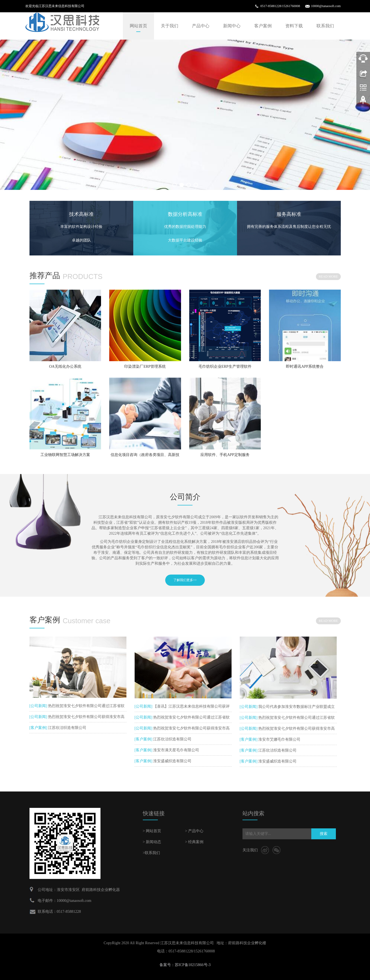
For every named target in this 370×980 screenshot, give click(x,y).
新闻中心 (232, 26)
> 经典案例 (194, 842)
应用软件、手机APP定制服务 (225, 455)
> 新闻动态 (152, 842)
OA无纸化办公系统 (65, 367)
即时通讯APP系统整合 (305, 367)
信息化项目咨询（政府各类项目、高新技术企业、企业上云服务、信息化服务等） (145, 457)
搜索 (324, 834)
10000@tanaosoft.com (326, 6)
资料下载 (294, 26)
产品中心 (201, 26)
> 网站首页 (152, 831)
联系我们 (325, 26)
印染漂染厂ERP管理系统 (145, 367)
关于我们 (170, 26)
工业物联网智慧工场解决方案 (65, 455)
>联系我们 (152, 853)
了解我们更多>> (185, 580)
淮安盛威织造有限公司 (172, 761)
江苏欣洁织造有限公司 (67, 728)
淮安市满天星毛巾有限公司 (176, 750)
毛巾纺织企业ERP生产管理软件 (225, 367)
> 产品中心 (194, 831)
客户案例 (263, 26)
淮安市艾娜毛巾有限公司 (279, 739)
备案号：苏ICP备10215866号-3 (185, 965)
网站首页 (138, 26)
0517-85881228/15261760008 (280, 6)
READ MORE (328, 276)
